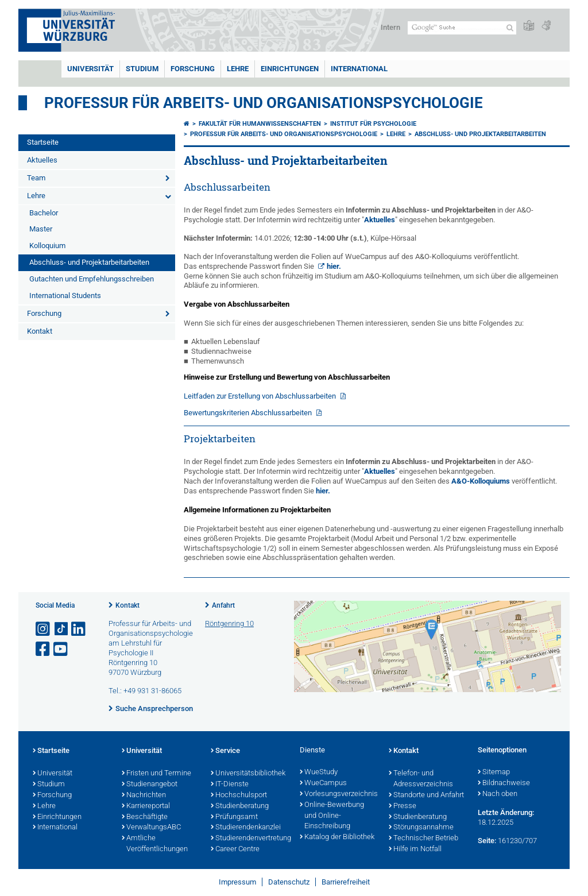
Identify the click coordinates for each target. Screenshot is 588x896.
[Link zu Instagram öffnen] (44, 629)
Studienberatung (240, 806)
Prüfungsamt (234, 817)
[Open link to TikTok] (61, 629)
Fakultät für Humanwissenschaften (260, 124)
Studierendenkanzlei (246, 828)
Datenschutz (289, 882)
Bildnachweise (504, 783)
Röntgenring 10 (229, 623)
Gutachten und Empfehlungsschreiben (92, 279)
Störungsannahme (421, 828)
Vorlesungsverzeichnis (339, 794)
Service (225, 751)
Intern (390, 27)
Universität (90, 69)
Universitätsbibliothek (248, 774)
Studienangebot (150, 785)
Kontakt (40, 331)
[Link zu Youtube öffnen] (61, 649)
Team (36, 178)
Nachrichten (144, 795)
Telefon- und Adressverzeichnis (421, 779)
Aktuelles (42, 160)
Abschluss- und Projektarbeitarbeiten (89, 262)
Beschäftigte (145, 817)
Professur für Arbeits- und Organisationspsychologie (264, 103)
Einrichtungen (290, 69)
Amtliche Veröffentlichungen (155, 844)
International (359, 69)
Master (41, 229)
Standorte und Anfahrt (426, 795)
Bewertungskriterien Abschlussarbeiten (249, 413)
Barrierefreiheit (346, 882)
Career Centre (235, 849)
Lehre (238, 69)
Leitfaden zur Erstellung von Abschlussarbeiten (261, 396)
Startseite (43, 142)
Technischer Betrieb (423, 839)
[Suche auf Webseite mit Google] (462, 28)
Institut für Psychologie (373, 124)
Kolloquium (47, 246)
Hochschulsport (239, 795)
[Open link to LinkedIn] (79, 629)
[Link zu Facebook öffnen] (44, 649)
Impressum (237, 882)
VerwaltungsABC (151, 828)
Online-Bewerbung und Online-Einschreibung (332, 816)
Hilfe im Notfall (415, 849)
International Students (65, 296)
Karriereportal (146, 806)
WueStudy (319, 773)
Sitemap (494, 773)
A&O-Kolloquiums (481, 481)
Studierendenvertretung (249, 839)
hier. (334, 266)
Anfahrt (223, 605)
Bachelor (44, 213)
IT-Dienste (230, 785)
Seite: (487, 841)
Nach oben (498, 794)
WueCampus (323, 783)
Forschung (193, 69)
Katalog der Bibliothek (337, 837)
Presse (403, 806)
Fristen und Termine (156, 774)
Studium (142, 69)
